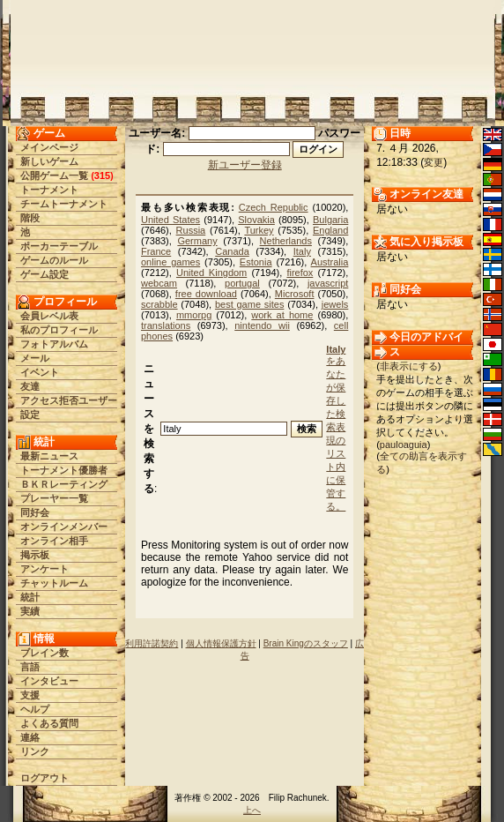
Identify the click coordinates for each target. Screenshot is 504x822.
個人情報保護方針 (221, 643)
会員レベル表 (49, 316)
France (156, 251)
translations (166, 325)
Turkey (259, 230)
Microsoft (295, 294)
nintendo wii (262, 325)
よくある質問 (49, 723)
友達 (30, 386)
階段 (30, 218)
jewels (335, 304)
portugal (242, 283)
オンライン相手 (54, 541)
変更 (434, 162)
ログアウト (44, 778)
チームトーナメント (64, 204)
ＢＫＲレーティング (64, 484)
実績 (30, 611)
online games (170, 262)
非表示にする (409, 366)
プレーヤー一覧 (54, 498)
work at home (282, 315)
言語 (30, 667)
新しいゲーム (49, 161)
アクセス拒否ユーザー (69, 400)
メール (35, 358)
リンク (35, 751)
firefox (300, 273)
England (330, 230)
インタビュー (49, 681)
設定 (30, 415)
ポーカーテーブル (59, 246)
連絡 (30, 737)
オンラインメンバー (64, 527)
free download (206, 294)
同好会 (35, 512)
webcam (159, 283)
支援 (30, 695)
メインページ (49, 147)
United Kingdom (211, 273)
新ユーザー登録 (245, 165)
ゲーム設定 (44, 274)
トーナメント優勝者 (64, 470)
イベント (40, 372)
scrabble (159, 304)
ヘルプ (35, 709)
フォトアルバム (54, 344)
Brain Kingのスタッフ (306, 643)
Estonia (256, 262)
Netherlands (286, 241)
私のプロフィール (59, 330)
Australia (330, 262)
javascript (328, 283)
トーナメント (49, 190)
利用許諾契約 (152, 643)
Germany (197, 241)
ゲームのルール (54, 260)
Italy (302, 251)
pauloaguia (404, 445)
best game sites (249, 304)
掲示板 (35, 555)
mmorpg (194, 315)
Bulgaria (330, 220)
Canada (232, 251)
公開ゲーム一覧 (54, 176)
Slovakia (256, 220)
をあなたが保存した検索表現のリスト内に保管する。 (336, 428)
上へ (252, 810)
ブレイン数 (44, 653)
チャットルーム (54, 583)
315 (102, 176)
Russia (191, 230)
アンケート (44, 569)
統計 (30, 597)
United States (170, 220)
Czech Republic (274, 207)
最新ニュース (49, 456)
